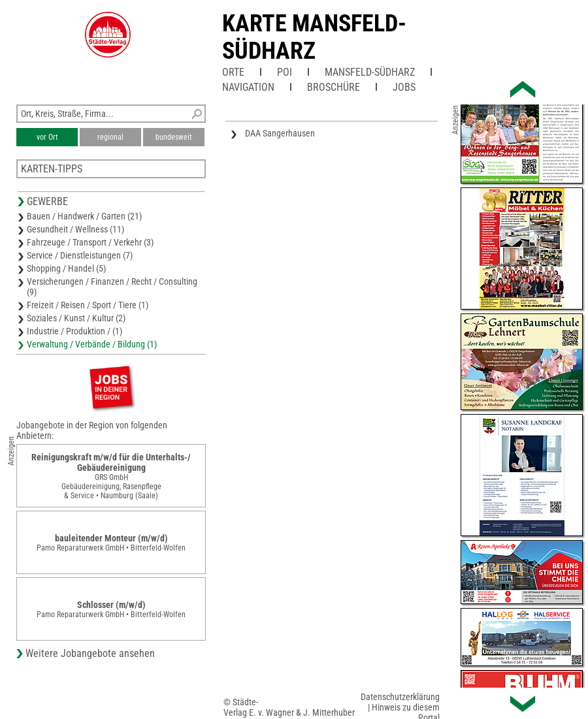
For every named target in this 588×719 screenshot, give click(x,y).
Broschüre (334, 87)
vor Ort (47, 137)
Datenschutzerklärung (400, 697)
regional (110, 137)
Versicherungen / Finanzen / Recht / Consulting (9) (112, 287)
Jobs (404, 87)
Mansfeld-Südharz (370, 72)
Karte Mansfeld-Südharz (314, 37)
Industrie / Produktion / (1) (74, 331)
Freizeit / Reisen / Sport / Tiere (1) (88, 305)
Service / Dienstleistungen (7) (80, 255)
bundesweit (174, 137)
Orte (233, 72)
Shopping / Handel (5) (66, 268)
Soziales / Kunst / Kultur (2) (76, 318)
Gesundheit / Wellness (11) (75, 229)
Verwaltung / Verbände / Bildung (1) (92, 344)
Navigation (248, 87)
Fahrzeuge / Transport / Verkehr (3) (90, 242)
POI (285, 72)
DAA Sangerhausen (280, 133)
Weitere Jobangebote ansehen (90, 653)
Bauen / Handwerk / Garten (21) (84, 216)
